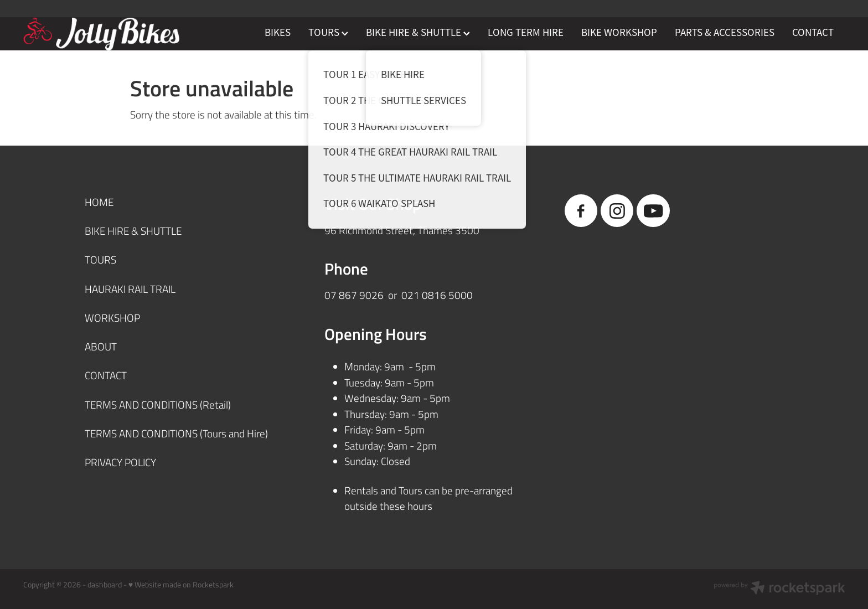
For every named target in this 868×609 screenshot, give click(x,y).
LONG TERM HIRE (526, 33)
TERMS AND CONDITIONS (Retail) (158, 404)
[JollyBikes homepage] (105, 34)
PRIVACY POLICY (120, 462)
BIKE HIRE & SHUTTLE (418, 33)
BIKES (278, 33)
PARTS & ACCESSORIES (725, 33)
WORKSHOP (112, 318)
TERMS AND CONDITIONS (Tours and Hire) (176, 433)
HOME (99, 202)
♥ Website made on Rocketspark (181, 584)
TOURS (328, 33)
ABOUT (101, 346)
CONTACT (813, 33)
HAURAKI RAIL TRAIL (130, 289)
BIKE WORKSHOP (619, 33)
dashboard (105, 584)
